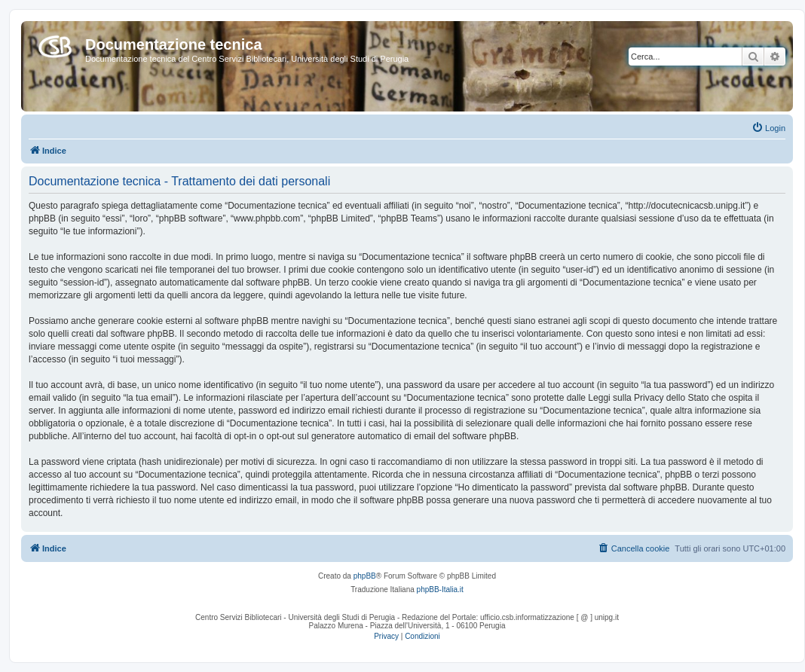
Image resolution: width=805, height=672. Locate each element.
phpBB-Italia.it (440, 590)
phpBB (365, 576)
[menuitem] (768, 128)
